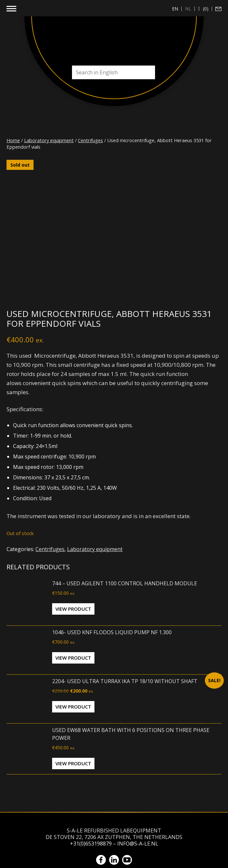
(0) (205, 9)
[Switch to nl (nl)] (188, 9)
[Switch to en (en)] (175, 9)
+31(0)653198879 (91, 844)
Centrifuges (90, 140)
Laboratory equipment (49, 140)
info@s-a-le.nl (138, 844)
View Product (73, 609)
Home (13, 140)
